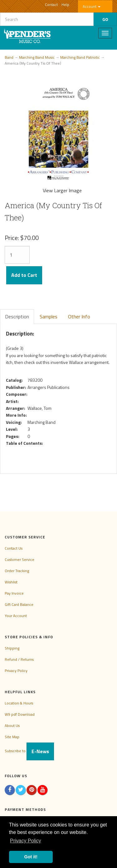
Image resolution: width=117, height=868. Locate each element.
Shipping (12, 648)
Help (65, 5)
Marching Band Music (37, 57)
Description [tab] (17, 316)
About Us (12, 726)
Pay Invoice (14, 593)
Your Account (16, 616)
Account (92, 6)
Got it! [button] (31, 857)
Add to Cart (24, 275)
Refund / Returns (19, 659)
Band (9, 57)
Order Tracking (17, 571)
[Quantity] (17, 255)
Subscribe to (29, 751)
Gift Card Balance (19, 604)
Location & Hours (19, 703)
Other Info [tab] (79, 316)
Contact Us (14, 548)
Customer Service (19, 559)
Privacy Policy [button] (26, 841)
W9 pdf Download (20, 714)
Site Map (12, 737)
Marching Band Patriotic (80, 57)
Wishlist (11, 582)
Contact (51, 5)
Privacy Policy (16, 671)
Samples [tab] (49, 316)
